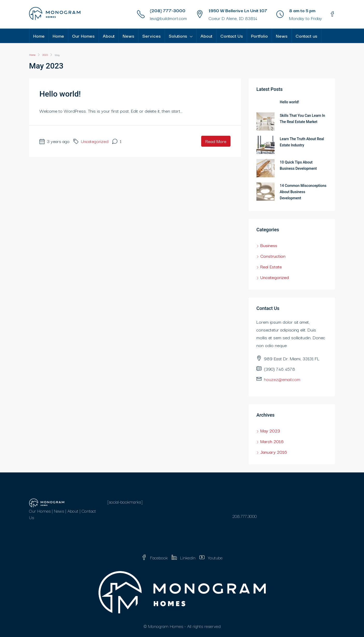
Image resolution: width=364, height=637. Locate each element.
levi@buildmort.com (168, 18)
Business (269, 245)
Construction (273, 256)
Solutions (178, 36)
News (128, 36)
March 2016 (272, 441)
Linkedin (184, 557)
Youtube (211, 557)
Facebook (155, 557)
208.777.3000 (244, 516)
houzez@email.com (282, 379)
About (109, 36)
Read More (216, 141)
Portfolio (259, 36)
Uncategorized (95, 141)
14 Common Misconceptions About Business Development (303, 192)
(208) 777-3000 (168, 10)
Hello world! (60, 94)
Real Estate (271, 266)
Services (152, 36)
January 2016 (274, 452)
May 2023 (270, 431)
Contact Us (232, 36)
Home (39, 36)
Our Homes (83, 36)
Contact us (306, 36)
